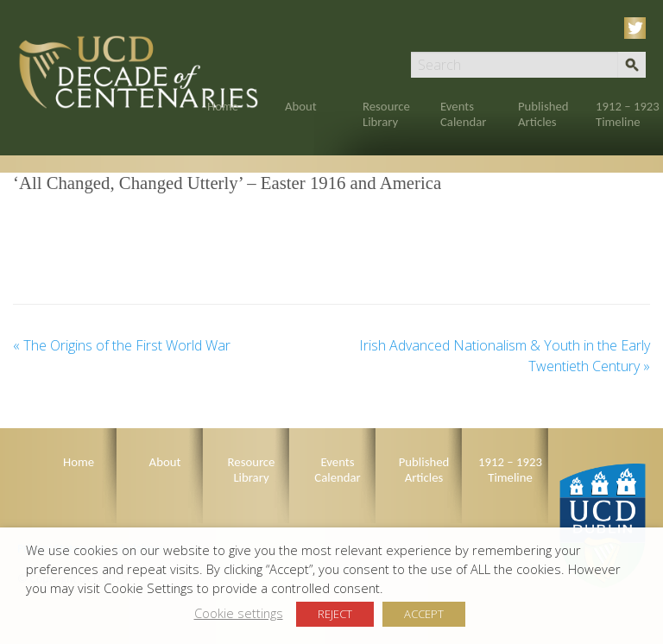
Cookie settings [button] (239, 613)
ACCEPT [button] (424, 614)
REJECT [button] (335, 614)
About (301, 106)
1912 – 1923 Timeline (628, 114)
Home (223, 106)
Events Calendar (463, 114)
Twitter (638, 28)
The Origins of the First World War (122, 345)
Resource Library (386, 114)
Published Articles (543, 114)
